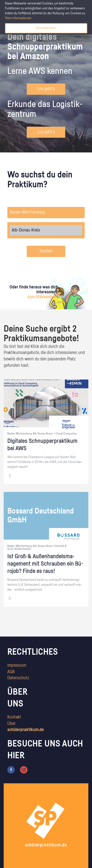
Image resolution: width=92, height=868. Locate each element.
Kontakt (14, 717)
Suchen (46, 251)
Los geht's (46, 89)
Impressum (17, 665)
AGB (11, 672)
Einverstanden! (46, 28)
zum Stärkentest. (43, 297)
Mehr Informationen (18, 18)
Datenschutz (18, 678)
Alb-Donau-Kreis (46, 230)
